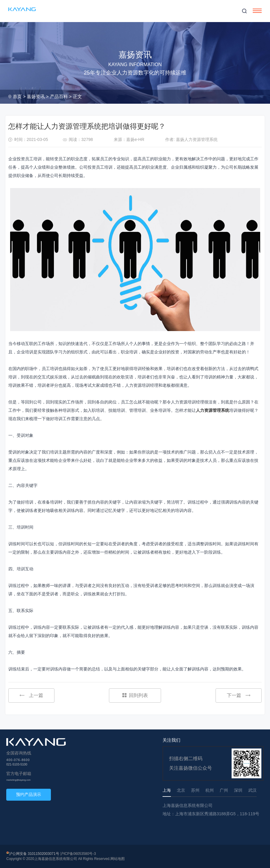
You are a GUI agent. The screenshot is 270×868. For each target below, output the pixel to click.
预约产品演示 (29, 794)
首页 (17, 96)
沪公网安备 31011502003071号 (34, 854)
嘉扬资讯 (36, 96)
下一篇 (239, 695)
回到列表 (135, 695)
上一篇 (31, 695)
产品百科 (59, 96)
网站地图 (118, 859)
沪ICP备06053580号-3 (78, 854)
